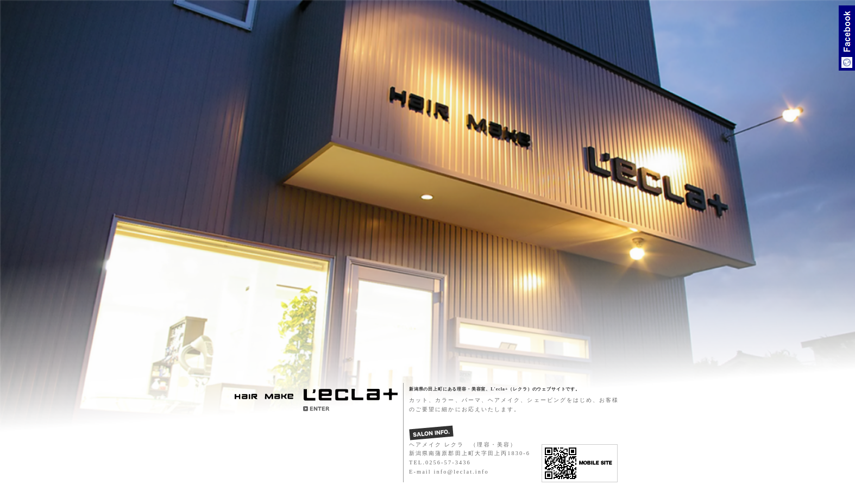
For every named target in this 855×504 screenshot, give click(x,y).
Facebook (847, 38)
